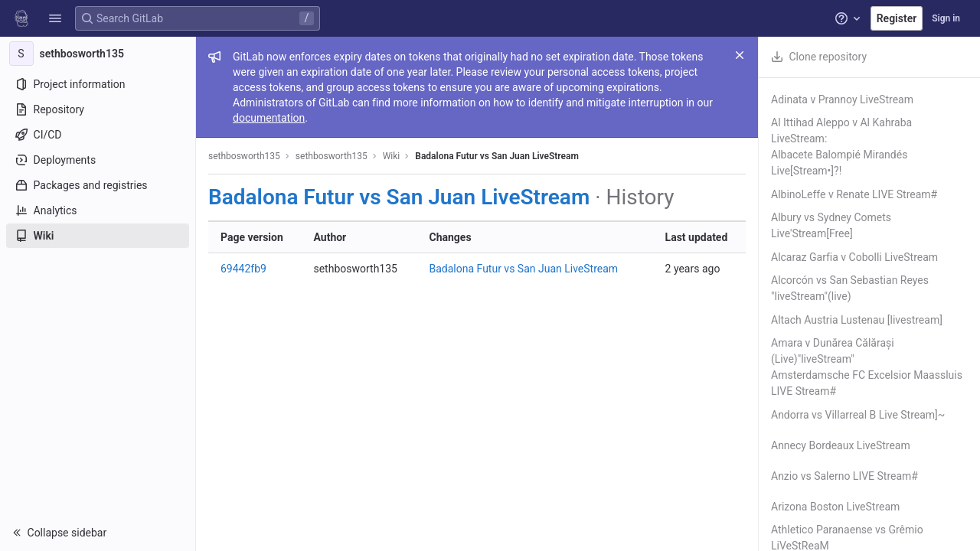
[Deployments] (98, 160)
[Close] (740, 55)
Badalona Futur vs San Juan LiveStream (497, 156)
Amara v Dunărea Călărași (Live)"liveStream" (833, 351)
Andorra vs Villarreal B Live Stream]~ (858, 415)
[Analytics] (98, 210)
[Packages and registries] (98, 185)
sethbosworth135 (244, 156)
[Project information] (98, 84)
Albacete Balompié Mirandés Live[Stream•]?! (839, 163)
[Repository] (98, 109)
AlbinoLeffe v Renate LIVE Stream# (854, 194)
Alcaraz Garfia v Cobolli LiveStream (854, 257)
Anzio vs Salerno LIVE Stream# (844, 476)
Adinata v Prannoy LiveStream (842, 99)
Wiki (392, 156)
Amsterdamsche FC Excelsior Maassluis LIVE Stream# (867, 383)
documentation (269, 118)
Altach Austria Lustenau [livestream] (857, 320)
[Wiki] (98, 236)
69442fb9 (243, 269)
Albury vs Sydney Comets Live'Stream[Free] (831, 225)
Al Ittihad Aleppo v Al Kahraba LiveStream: (841, 130)
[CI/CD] (98, 135)
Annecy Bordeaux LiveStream (841, 445)
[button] (55, 18)
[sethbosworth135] (98, 54)
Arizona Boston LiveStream (835, 507)
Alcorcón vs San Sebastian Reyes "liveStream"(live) (850, 288)
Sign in (946, 18)
